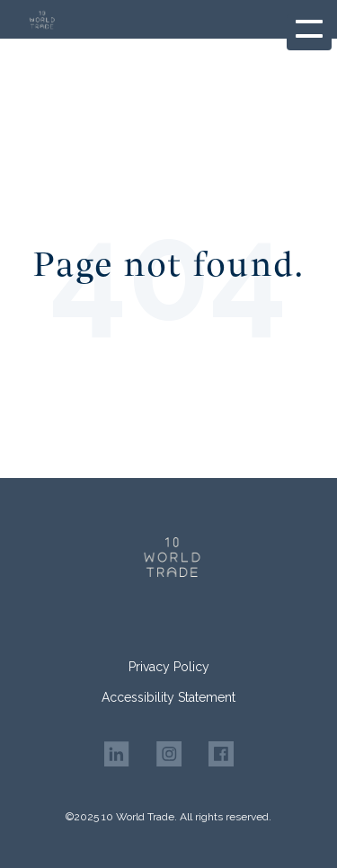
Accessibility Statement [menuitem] (168, 697)
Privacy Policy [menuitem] (169, 667)
